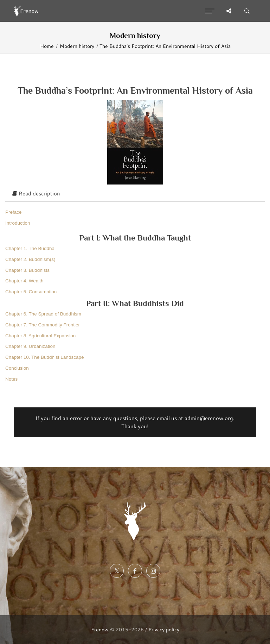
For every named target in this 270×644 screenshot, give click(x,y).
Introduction (18, 223)
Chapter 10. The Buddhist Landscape (44, 357)
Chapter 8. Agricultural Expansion (40, 336)
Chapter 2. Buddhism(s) (30, 259)
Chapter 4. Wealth (24, 281)
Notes (11, 379)
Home (47, 46)
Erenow (100, 629)
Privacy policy (164, 629)
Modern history (77, 46)
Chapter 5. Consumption (31, 292)
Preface (14, 212)
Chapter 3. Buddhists (27, 270)
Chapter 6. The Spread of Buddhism (43, 314)
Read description (36, 193)
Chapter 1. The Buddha (30, 248)
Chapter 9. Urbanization (30, 346)
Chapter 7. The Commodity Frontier (43, 325)
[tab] (135, 194)
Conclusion (17, 368)
